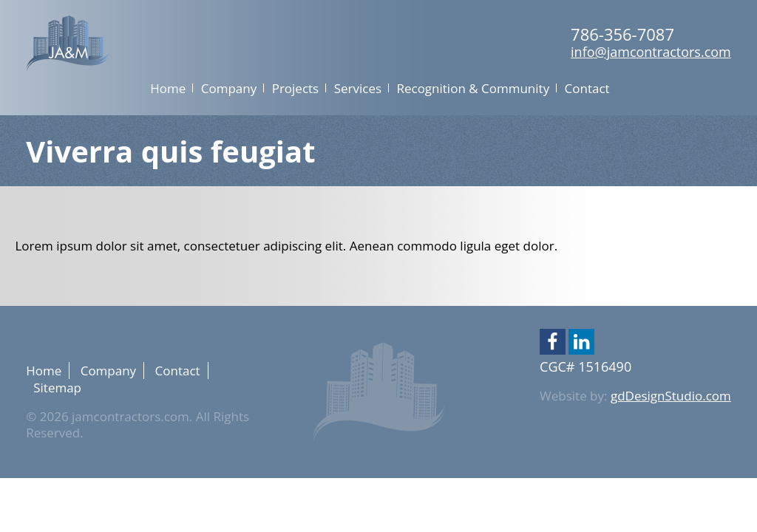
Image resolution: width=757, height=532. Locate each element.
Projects (296, 88)
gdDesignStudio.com (671, 396)
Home (168, 88)
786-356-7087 (622, 34)
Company (229, 88)
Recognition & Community (473, 88)
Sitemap (57, 388)
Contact (587, 88)
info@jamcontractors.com (651, 52)
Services (358, 88)
